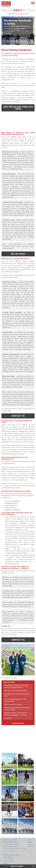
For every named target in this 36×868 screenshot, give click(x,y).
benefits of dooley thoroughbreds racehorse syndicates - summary (16, 714)
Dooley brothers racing (10, 842)
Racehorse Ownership (10, 846)
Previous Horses (9, 861)
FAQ (5, 853)
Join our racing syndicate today (18, 108)
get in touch (18, 254)
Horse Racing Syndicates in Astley (15, 849)
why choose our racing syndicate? (16, 691)
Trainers (5, 864)
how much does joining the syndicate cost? (17, 695)
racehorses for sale (25, 83)
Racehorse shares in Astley (11, 855)
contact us (8, 718)
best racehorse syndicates (13, 704)
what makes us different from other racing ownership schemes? (16, 686)
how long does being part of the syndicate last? (15, 700)
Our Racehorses (8, 857)
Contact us (18, 416)
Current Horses (9, 859)
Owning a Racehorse (11, 851)
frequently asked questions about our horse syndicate (17, 709)
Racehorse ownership (10, 840)
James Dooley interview (12, 844)
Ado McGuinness (9, 866)
